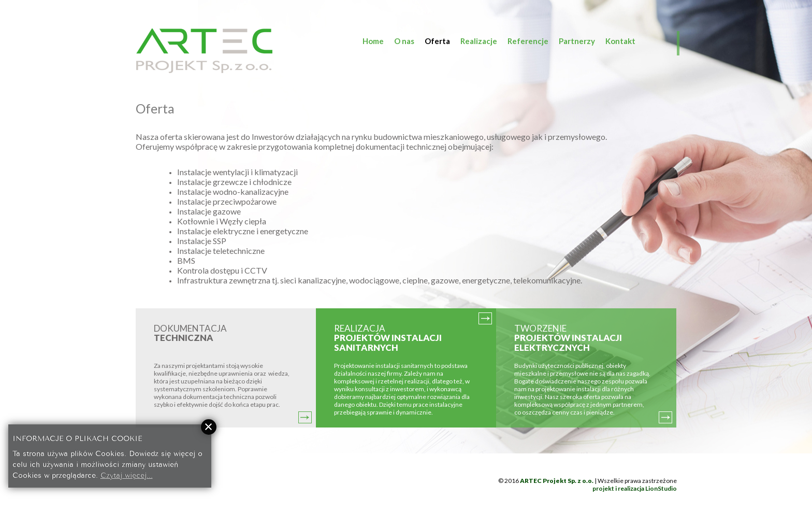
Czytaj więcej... (127, 474)
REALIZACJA (388, 338)
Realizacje (479, 41)
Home (373, 41)
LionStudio (661, 488)
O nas (404, 41)
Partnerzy (577, 41)
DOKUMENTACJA (190, 333)
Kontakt (620, 41)
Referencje (528, 41)
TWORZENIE (568, 338)
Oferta (437, 41)
